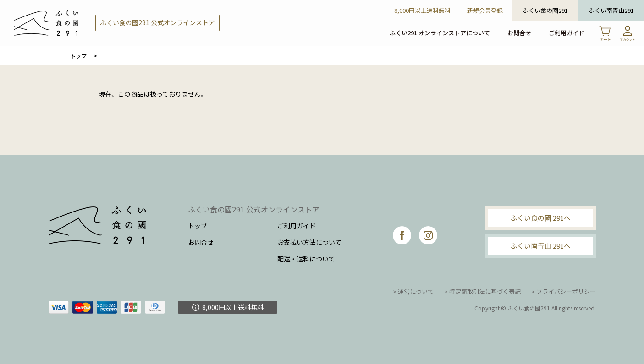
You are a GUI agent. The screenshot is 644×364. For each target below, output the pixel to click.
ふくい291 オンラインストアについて (440, 33)
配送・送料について (306, 259)
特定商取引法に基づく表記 (485, 291)
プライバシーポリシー (566, 291)
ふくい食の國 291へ (540, 218)
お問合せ (519, 33)
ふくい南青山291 (611, 10)
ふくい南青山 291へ (540, 246)
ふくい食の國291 (545, 10)
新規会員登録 (485, 10)
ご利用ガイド (567, 33)
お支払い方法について (309, 242)
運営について (416, 291)
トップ (78, 56)
